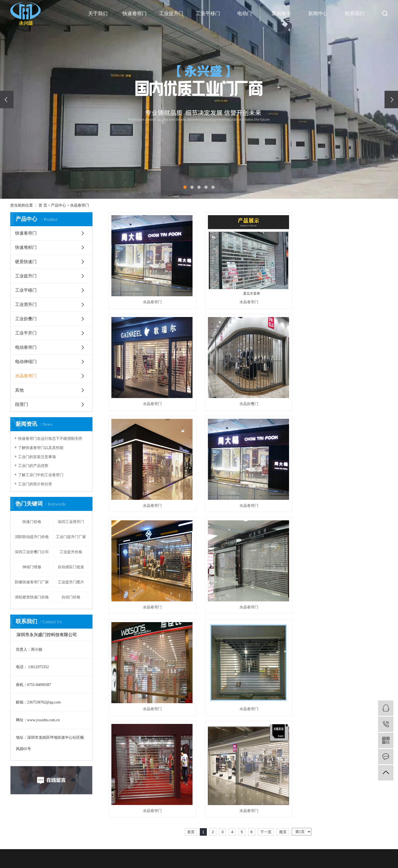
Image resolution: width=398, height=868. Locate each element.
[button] (185, 187)
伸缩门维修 (32, 567)
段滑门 (22, 404)
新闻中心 (318, 13)
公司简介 (190, 843)
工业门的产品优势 (33, 466)
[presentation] (7, 100)
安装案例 (298, 843)
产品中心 (59, 205)
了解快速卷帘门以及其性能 (41, 448)
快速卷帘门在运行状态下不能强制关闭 (50, 439)
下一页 (266, 628)
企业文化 (190, 851)
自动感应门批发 (71, 567)
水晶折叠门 (152, 404)
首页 (191, 628)
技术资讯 (352, 859)
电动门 (245, 13)
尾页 (283, 628)
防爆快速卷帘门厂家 (32, 582)
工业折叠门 (26, 319)
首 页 (43, 205)
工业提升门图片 (71, 582)
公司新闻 (352, 843)
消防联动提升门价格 (32, 537)
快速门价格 (32, 522)
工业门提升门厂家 (71, 537)
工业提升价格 (71, 552)
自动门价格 (71, 597)
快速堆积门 (26, 247)
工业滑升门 (26, 304)
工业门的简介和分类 (35, 484)
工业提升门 (171, 13)
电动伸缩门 (26, 362)
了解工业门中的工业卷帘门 (41, 475)
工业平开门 (26, 333)
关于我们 (98, 13)
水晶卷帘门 (80, 205)
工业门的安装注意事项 (37, 457)
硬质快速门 (26, 262)
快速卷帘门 (135, 13)
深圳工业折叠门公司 (32, 552)
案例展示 (281, 13)
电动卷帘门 (26, 347)
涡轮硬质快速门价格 (32, 597)
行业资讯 (352, 851)
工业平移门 (208, 13)
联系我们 (355, 13)
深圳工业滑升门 (71, 522)
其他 (19, 390)
